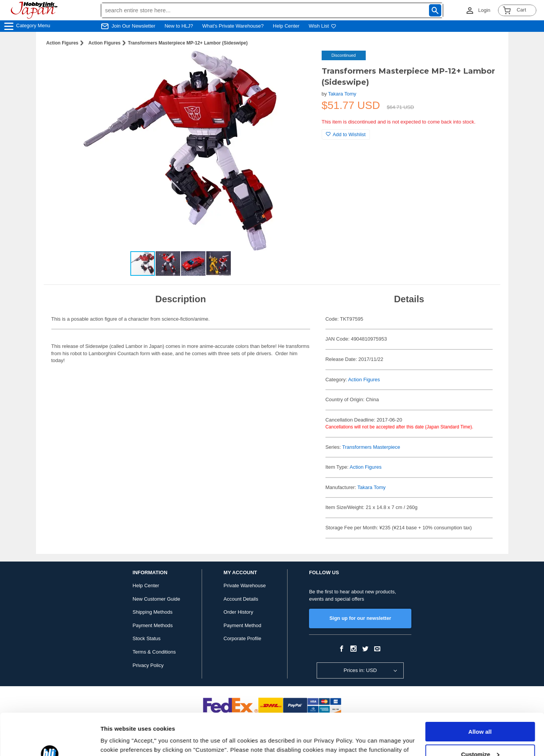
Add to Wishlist (346, 134)
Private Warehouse (245, 586)
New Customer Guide (156, 599)
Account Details (241, 599)
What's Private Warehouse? (233, 26)
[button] (300, 64)
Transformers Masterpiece (371, 447)
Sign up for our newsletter (360, 618)
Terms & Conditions (154, 652)
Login (484, 10)
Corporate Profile (242, 638)
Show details (118, 741)
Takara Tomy (342, 94)
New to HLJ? (179, 26)
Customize (480, 715)
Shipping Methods (153, 612)
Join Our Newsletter (133, 26)
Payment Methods (153, 625)
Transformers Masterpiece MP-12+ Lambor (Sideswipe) (188, 43)
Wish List (322, 26)
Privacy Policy (148, 665)
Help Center (286, 26)
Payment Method (242, 625)
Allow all (480, 693)
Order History (238, 612)
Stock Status (147, 638)
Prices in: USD (360, 670)
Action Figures (62, 43)
